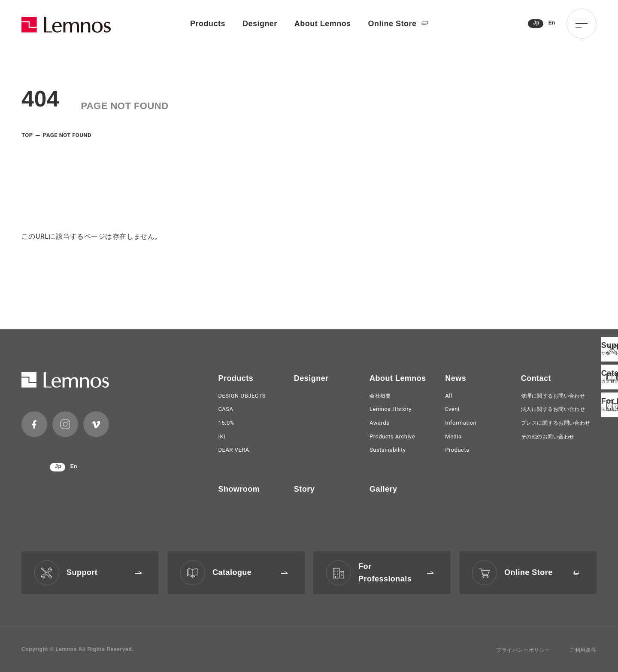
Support (104, 572)
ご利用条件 (583, 650)
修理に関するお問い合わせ (553, 396)
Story (304, 489)
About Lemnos (323, 24)
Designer (260, 24)
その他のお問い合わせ (548, 437)
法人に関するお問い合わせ (553, 409)
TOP (27, 135)
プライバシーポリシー (523, 650)
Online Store (398, 24)
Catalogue (250, 572)
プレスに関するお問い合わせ (556, 423)
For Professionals (396, 573)
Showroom (239, 489)
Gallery (383, 489)
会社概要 (380, 396)
